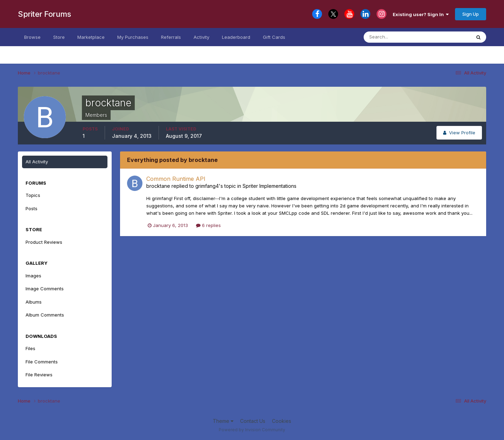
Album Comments (45, 315)
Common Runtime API (176, 179)
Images (33, 276)
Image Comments (45, 289)
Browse (32, 37)
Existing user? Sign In (421, 14)
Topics (33, 195)
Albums (34, 302)
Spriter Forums (44, 14)
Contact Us (253, 421)
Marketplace (91, 37)
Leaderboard (236, 37)
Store (59, 37)
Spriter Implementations (269, 186)
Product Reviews (44, 242)
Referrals (171, 37)
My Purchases (133, 37)
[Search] (398, 37)
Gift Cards (274, 37)
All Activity (37, 162)
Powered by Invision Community (252, 430)
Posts (31, 208)
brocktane (158, 186)
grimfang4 (207, 186)
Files (30, 348)
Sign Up (471, 14)
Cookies (282, 421)
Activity (201, 37)
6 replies (208, 225)
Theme (223, 421)
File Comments (42, 362)
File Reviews (39, 375)
